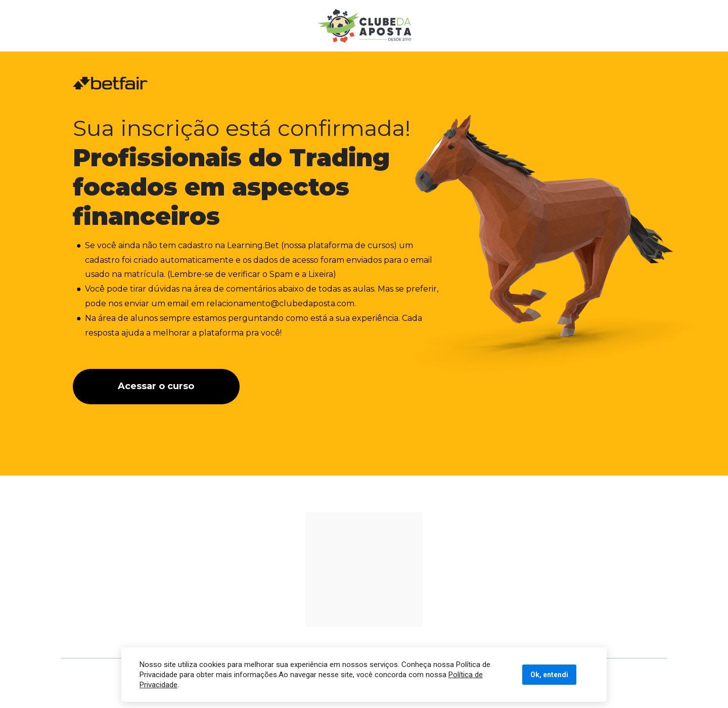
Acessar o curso (156, 386)
